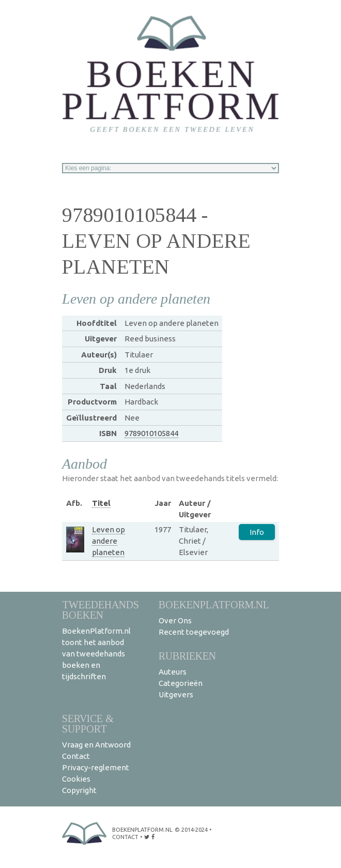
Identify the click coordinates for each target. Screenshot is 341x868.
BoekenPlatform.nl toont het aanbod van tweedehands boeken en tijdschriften (96, 654)
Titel (101, 503)
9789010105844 (151, 433)
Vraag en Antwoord (96, 745)
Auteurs (173, 672)
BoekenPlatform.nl (214, 604)
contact (125, 837)
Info (257, 532)
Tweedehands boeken (100, 610)
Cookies (76, 779)
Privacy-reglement (96, 767)
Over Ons (175, 620)
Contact (76, 756)
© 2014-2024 (191, 830)
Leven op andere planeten (109, 541)
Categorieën (181, 683)
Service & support (88, 723)
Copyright (79, 790)
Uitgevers (176, 694)
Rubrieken (187, 656)
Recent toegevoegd (194, 632)
